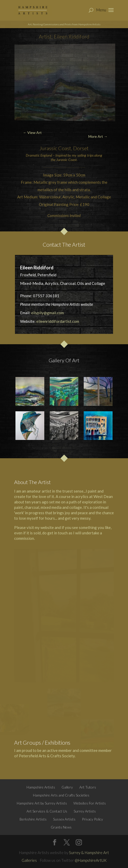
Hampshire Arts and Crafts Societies (61, 795)
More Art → (98, 136)
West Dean (103, 496)
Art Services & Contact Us (47, 811)
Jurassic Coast (55, 148)
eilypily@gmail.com (48, 313)
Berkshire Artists (33, 819)
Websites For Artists (90, 803)
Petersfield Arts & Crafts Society (47, 756)
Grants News (61, 827)
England (46, 155)
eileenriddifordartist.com (58, 321)
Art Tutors (88, 787)
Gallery (67, 787)
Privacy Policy (92, 819)
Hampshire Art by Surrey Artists (42, 803)
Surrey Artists (85, 811)
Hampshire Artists (41, 787)
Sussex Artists (64, 819)
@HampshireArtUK (91, 860)
